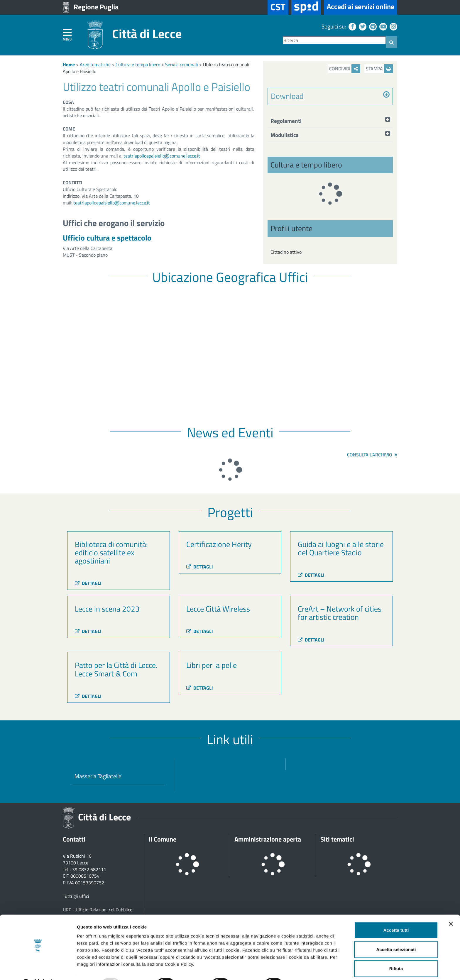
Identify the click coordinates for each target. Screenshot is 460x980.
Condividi (345, 69)
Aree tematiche (95, 65)
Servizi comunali (182, 65)
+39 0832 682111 (88, 869)
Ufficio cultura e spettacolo (107, 238)
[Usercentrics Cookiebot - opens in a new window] (38, 969)
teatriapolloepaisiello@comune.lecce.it (162, 156)
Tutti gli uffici (76, 896)
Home (69, 65)
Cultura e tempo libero (138, 65)
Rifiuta (396, 954)
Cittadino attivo (286, 252)
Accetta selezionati (396, 935)
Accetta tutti (396, 915)
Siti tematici (337, 839)
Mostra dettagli (309, 968)
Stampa (379, 69)
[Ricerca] (334, 40)
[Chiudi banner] (451, 909)
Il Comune (163, 839)
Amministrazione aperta (268, 839)
